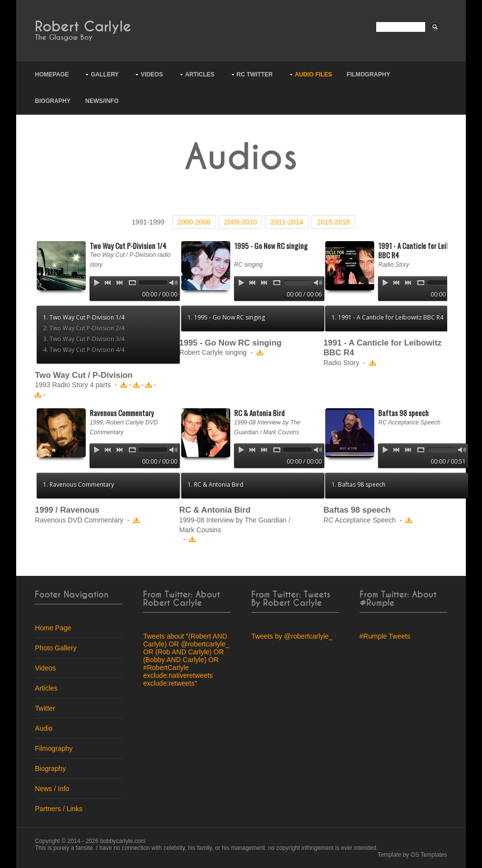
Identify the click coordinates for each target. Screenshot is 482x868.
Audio (44, 728)
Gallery (105, 74)
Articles (200, 74)
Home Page (53, 628)
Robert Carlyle (83, 27)
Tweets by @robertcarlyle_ (292, 636)
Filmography (369, 74)
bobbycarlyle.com (123, 841)
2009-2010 (241, 222)
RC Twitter (255, 74)
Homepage (52, 74)
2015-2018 (333, 222)
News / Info (52, 789)
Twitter (45, 708)
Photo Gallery (56, 648)
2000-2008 (194, 222)
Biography (53, 101)
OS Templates (429, 855)
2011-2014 (287, 222)
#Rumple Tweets (385, 636)
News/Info (102, 101)
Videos (152, 74)
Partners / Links (59, 809)
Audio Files (313, 74)
